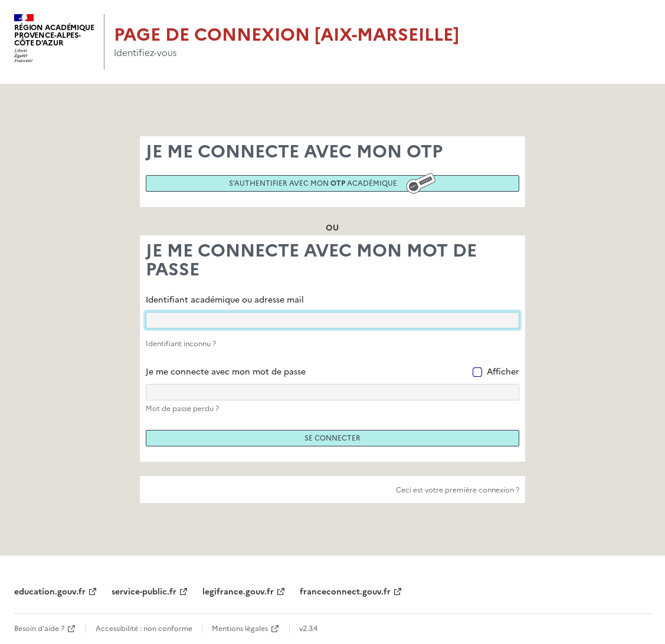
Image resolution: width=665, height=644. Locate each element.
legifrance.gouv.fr (238, 592)
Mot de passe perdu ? (182, 409)
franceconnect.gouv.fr (345, 592)
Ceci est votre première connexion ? (458, 490)
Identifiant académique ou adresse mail (225, 300)
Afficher (503, 372)
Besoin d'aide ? (39, 629)
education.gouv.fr (50, 592)
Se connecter (332, 438)
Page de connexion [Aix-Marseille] (286, 34)
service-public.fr (144, 592)
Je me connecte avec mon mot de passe (226, 372)
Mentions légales (240, 629)
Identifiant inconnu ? (181, 344)
